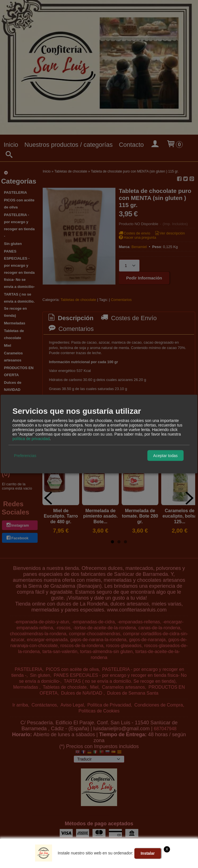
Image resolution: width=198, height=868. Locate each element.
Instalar (148, 853)
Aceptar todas (165, 455)
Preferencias (25, 455)
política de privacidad (31, 439)
